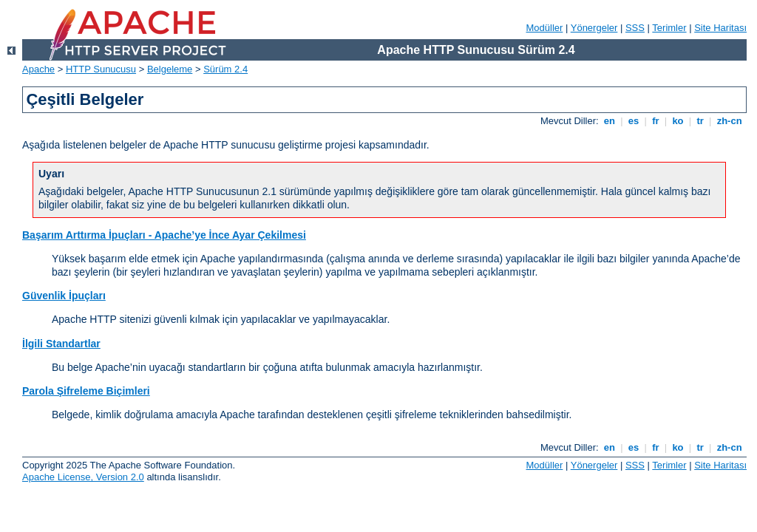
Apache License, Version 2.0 (83, 477)
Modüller (545, 28)
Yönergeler (594, 28)
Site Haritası (720, 28)
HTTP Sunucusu (101, 69)
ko (678, 121)
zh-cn (729, 121)
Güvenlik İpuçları (64, 296)
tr (700, 121)
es (634, 121)
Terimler (669, 28)
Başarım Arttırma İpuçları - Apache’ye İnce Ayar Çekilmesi (164, 235)
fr (656, 121)
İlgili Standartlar (61, 344)
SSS (635, 28)
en (609, 121)
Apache (38, 69)
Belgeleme (170, 69)
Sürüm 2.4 (225, 69)
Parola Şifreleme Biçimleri (86, 391)
